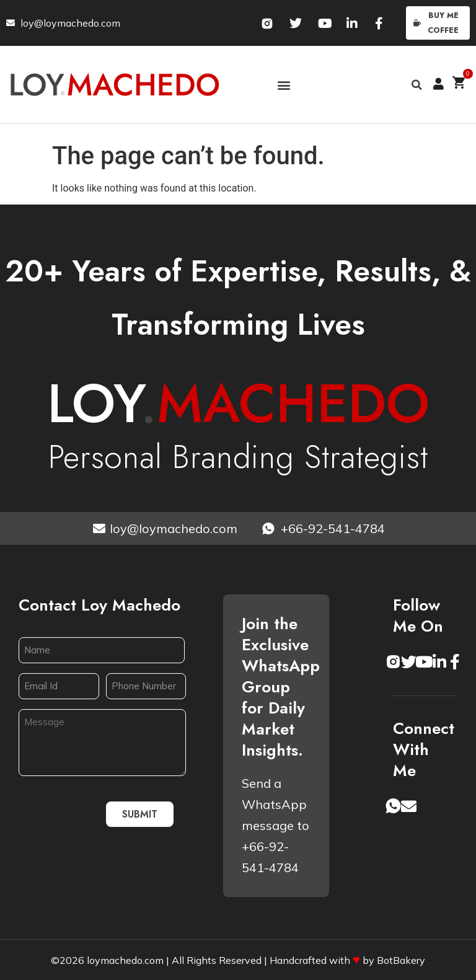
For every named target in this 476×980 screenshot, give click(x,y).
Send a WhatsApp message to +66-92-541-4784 (275, 825)
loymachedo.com (125, 960)
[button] (284, 85)
